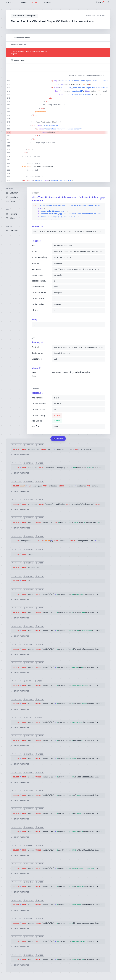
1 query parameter (20, 455)
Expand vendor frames (21, 38)
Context (10, 226)
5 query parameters (20, 528)
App (8, 210)
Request (10, 189)
